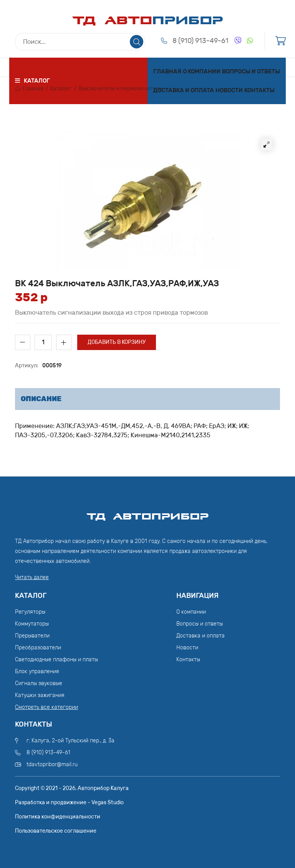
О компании (202, 71)
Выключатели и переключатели (120, 89)
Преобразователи (38, 648)
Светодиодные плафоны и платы (56, 660)
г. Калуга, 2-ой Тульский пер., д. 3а (70, 741)
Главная (167, 71)
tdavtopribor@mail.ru (52, 764)
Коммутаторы (32, 624)
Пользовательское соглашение (56, 831)
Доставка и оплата (184, 90)
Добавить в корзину (117, 342)
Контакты (259, 90)
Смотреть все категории (46, 707)
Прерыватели (32, 636)
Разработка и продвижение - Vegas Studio (69, 802)
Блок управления (37, 671)
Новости (229, 90)
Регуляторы (30, 612)
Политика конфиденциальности (58, 817)
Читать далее (32, 577)
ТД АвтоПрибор (147, 513)
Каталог (61, 89)
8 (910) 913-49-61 (201, 41)
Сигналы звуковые (39, 683)
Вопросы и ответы (251, 71)
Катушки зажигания (40, 695)
